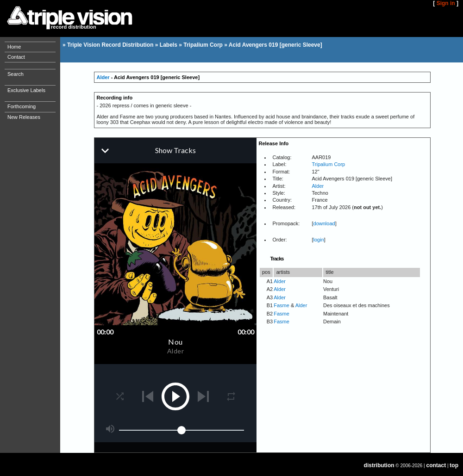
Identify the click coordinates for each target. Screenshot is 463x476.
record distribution (74, 27)
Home (14, 47)
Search (16, 74)
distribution (379, 465)
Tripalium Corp (203, 45)
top (454, 465)
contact (436, 465)
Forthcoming (22, 106)
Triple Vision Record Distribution (110, 45)
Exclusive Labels (26, 90)
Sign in (446, 3)
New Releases (24, 117)
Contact (16, 57)
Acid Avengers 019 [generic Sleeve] (275, 45)
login (319, 240)
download (324, 223)
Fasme (282, 305)
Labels (169, 45)
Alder (103, 77)
